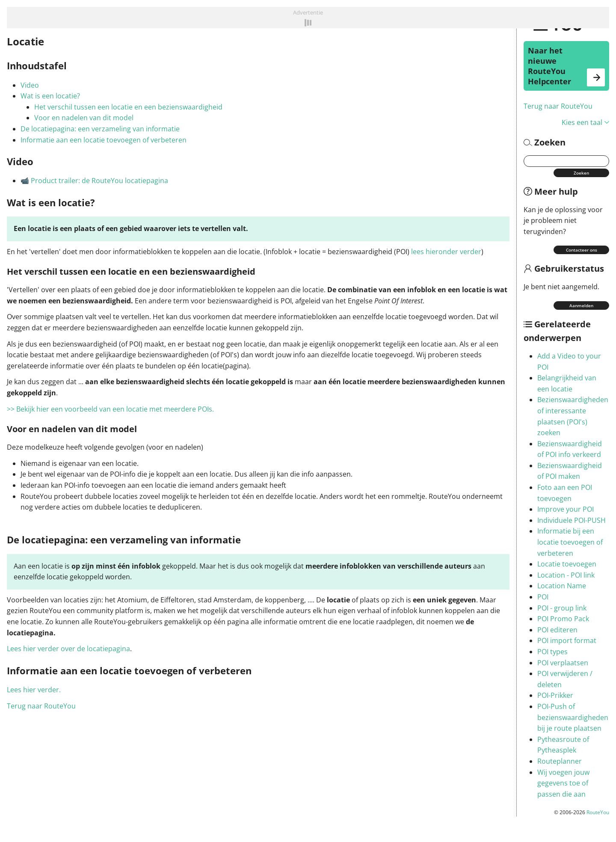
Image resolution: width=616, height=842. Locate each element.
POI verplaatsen (563, 663)
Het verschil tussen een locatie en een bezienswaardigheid (128, 107)
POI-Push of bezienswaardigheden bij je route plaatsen (573, 717)
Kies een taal (585, 122)
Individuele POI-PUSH (572, 520)
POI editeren (557, 630)
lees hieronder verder (446, 252)
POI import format (567, 640)
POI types (552, 652)
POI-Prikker (555, 695)
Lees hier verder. (34, 690)
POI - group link (562, 608)
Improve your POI (566, 509)
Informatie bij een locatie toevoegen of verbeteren (570, 542)
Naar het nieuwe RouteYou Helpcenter (566, 66)
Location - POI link (566, 575)
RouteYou (598, 812)
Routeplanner (560, 761)
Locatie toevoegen (567, 564)
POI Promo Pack (563, 619)
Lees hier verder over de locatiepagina (68, 649)
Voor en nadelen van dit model (84, 118)
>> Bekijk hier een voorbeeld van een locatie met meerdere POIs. (111, 409)
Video (30, 85)
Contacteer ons (582, 250)
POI (543, 597)
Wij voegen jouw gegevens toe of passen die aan (563, 783)
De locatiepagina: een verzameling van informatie (100, 129)
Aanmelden (581, 305)
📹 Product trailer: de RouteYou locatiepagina (94, 181)
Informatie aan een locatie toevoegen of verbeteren (104, 140)
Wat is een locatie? (50, 96)
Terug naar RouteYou (558, 106)
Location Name (562, 586)
